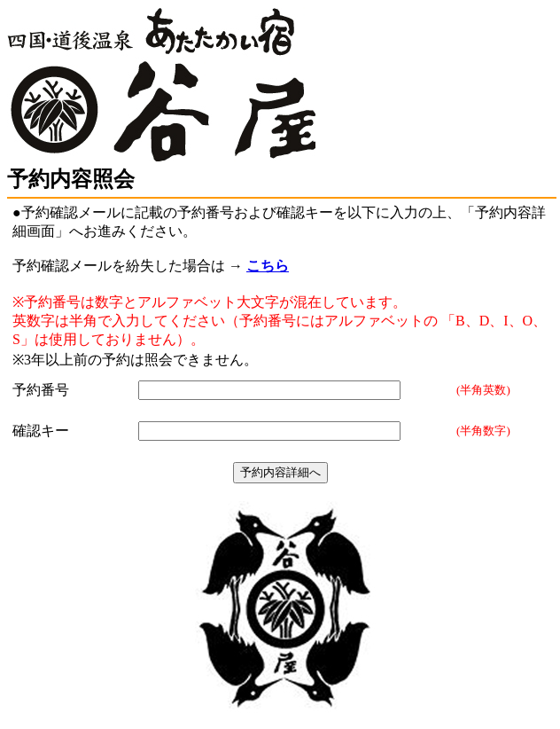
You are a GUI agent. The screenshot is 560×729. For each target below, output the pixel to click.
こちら (268, 266)
